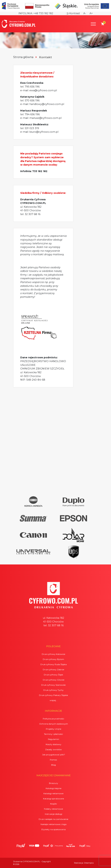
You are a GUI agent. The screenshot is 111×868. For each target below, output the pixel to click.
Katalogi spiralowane (54, 799)
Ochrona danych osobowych (54, 724)
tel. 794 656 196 (30, 114)
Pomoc (53, 760)
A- (85, 13)
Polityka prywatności (53, 719)
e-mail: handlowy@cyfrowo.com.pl (42, 104)
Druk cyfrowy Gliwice (54, 680)
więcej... (54, 700)
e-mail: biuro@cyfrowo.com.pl (39, 132)
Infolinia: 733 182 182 (34, 171)
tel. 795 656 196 (30, 87)
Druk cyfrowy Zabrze (53, 669)
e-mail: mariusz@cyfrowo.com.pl (41, 118)
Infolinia (25, 13)
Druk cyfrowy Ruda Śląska (54, 664)
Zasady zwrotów (54, 749)
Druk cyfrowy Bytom (53, 659)
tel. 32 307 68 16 (30, 214)
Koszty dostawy (54, 744)
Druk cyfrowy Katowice (53, 654)
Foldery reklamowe (53, 809)
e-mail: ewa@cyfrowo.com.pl (39, 90)
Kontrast (73, 13)
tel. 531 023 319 (30, 128)
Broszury (54, 783)
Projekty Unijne (54, 729)
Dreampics (89, 863)
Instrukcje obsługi (54, 814)
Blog (54, 765)
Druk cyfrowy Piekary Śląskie (53, 695)
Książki (54, 804)
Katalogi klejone (54, 788)
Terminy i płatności (53, 734)
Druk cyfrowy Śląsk (53, 675)
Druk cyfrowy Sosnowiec (54, 685)
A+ (91, 13)
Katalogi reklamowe (53, 793)
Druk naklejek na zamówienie (53, 819)
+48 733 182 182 (43, 13)
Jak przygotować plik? (54, 755)
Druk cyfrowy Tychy (53, 690)
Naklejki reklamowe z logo (54, 824)
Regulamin (54, 739)
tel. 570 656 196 (30, 100)
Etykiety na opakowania (54, 829)
